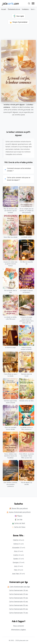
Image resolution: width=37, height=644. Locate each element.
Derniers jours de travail (27, 375)
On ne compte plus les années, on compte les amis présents (27, 211)
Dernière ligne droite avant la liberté (10, 402)
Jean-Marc (16, 574)
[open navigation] (33, 3)
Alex (16, 551)
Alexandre (16, 548)
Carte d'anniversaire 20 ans (19, 594)
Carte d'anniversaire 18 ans (19, 590)
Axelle (16, 555)
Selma (16, 544)
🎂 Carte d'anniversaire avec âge (19, 587)
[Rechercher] (29, 3)
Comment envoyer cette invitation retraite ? (19, 170)
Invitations (25, 9)
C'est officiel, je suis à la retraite (11, 375)
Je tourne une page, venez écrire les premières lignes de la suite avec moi (27, 320)
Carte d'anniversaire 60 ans (19, 609)
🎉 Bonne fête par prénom (19, 508)
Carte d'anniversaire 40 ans (19, 602)
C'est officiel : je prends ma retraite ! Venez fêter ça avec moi (27, 456)
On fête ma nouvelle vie (27, 263)
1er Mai (18, 520)
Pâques (18, 516)
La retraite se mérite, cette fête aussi (11, 318)
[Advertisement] (18, 33)
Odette (16, 540)
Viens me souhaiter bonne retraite (11, 428)
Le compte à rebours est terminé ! (27, 291)
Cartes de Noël (19, 523)
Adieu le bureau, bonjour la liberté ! (26, 348)
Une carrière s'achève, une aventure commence (10, 484)
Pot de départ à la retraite (27, 483)
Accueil (4, 9)
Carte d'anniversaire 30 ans (19, 598)
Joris (16, 566)
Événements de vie (14, 9)
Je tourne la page (10, 347)
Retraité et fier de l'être (27, 401)
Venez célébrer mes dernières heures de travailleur (11, 456)
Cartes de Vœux (19, 527)
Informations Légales (19, 630)
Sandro (16, 559)
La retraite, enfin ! (27, 237)
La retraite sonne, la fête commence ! (26, 428)
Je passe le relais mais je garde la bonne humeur (11, 264)
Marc (16, 570)
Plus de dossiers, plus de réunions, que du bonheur (10, 211)
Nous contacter (19, 626)
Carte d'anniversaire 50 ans (19, 605)
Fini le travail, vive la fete (11, 291)
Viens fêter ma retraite (11, 237)
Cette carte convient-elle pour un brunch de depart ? (19, 179)
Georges (16, 562)
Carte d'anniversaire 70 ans (19, 613)
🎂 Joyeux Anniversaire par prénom (19, 512)
